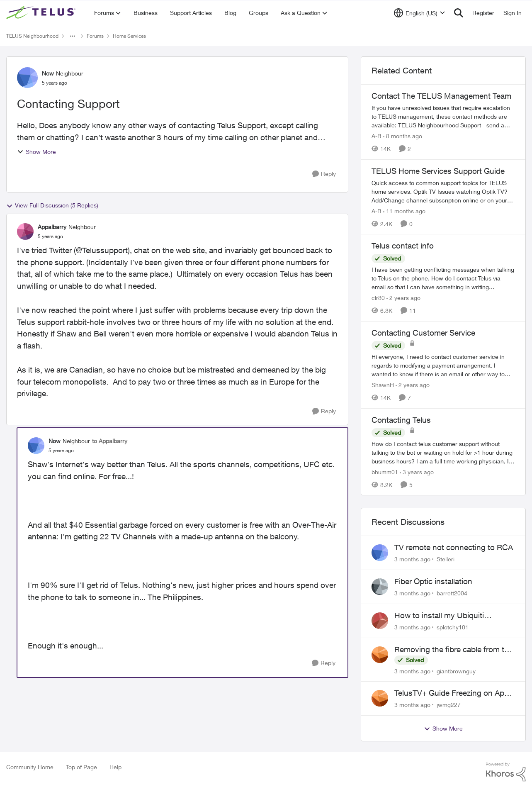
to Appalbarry (110, 441)
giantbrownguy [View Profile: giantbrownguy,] (456, 671)
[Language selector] (419, 13)
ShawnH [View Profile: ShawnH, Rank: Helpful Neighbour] (383, 385)
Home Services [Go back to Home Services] (129, 36)
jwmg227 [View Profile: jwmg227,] (449, 705)
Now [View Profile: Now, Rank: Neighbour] (48, 73)
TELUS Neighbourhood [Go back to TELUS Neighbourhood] (32, 36)
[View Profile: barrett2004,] (380, 587)
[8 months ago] (403, 136)
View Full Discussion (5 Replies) (52, 205)
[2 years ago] (403, 298)
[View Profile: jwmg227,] (380, 698)
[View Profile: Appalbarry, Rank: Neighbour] (25, 232)
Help (115, 767)
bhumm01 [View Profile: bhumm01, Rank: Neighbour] (385, 472)
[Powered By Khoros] (506, 772)
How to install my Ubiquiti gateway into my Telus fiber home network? (453, 616)
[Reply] (324, 174)
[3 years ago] (417, 472)
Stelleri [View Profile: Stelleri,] (446, 559)
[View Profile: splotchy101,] (380, 621)
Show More (36, 152)
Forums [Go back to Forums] (95, 36)
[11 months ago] (404, 211)
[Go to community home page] (42, 13)
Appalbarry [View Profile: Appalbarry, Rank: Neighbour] (52, 227)
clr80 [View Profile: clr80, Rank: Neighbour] (378, 298)
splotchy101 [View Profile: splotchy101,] (453, 627)
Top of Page (81, 767)
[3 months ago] (412, 559)
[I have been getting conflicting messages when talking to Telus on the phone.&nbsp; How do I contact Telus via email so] (443, 278)
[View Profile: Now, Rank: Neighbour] (27, 78)
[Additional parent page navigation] (73, 36)
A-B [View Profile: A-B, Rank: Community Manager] (377, 136)
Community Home (30, 767)
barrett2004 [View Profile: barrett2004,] (452, 593)
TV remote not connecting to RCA (454, 547)
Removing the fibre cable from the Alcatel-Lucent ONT (454, 650)
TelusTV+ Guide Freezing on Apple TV (454, 693)
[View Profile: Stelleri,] (380, 553)
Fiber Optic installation (433, 581)
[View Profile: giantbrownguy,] (380, 655)
